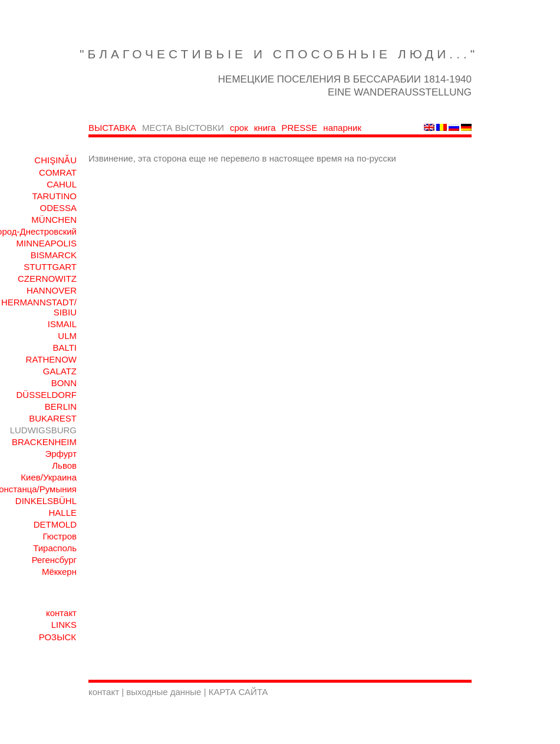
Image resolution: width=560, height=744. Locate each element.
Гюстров (60, 536)
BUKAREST (53, 418)
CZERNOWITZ (47, 279)
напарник (342, 128)
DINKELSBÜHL (46, 501)
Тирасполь (55, 548)
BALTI (65, 348)
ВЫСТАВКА (112, 128)
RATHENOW (51, 359)
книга (265, 128)
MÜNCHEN (54, 220)
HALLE (62, 513)
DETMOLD (55, 524)
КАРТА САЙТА (238, 692)
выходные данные (165, 692)
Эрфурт (61, 454)
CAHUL (62, 184)
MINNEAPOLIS (46, 243)
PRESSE (300, 128)
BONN (64, 383)
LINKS (64, 625)
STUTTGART (50, 267)
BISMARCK (54, 255)
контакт (61, 613)
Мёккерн (59, 572)
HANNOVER (52, 290)
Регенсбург (54, 560)
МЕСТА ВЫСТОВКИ (183, 128)
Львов (64, 465)
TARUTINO (54, 196)
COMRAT (58, 172)
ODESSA (58, 208)
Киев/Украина (49, 477)
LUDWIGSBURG (43, 430)
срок (239, 128)
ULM (67, 336)
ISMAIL (62, 324)
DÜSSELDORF (46, 395)
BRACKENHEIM (44, 442)
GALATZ (60, 371)
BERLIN (61, 406)
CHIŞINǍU (55, 160)
